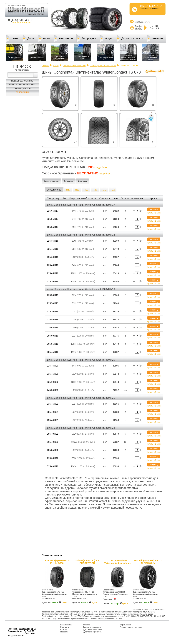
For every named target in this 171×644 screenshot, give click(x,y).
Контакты (155, 38)
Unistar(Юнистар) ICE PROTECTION (87, 562)
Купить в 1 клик (154, 213)
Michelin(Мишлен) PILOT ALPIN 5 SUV (148, 562)
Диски (28, 38)
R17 (68, 190)
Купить (65, 603)
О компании (66, 625)
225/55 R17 (53, 219)
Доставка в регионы (93, 632)
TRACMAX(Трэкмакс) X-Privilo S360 (57, 562)
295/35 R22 (53, 458)
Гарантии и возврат (92, 627)
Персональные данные (131, 627)
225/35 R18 (53, 241)
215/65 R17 (53, 211)
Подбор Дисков (22, 89)
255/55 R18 (53, 281)
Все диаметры (54, 190)
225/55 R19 (53, 295)
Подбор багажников (22, 81)
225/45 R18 (53, 249)
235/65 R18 (53, 273)
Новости (64, 632)
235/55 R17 (53, 227)
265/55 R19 (53, 344)
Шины (12, 38)
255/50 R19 (53, 336)
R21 (104, 190)
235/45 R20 (53, 374)
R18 (77, 190)
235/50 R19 (53, 303)
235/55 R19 (53, 311)
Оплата (87, 625)
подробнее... (102, 167)
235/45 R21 (53, 404)
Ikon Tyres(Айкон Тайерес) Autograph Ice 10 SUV (118, 562)
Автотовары (63, 38)
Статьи (64, 629)
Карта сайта (126, 625)
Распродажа (87, 38)
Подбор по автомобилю (22, 85)
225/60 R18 (53, 257)
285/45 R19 (53, 352)
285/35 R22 (53, 450)
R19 (86, 190)
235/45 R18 (53, 265)
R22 (113, 190)
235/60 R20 (53, 382)
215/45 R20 (53, 366)
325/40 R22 (53, 466)
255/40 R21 (53, 412)
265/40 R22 (53, 442)
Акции (44, 38)
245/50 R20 (53, 390)
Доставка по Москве (93, 629)
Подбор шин (22, 92)
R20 (95, 190)
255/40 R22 (53, 434)
